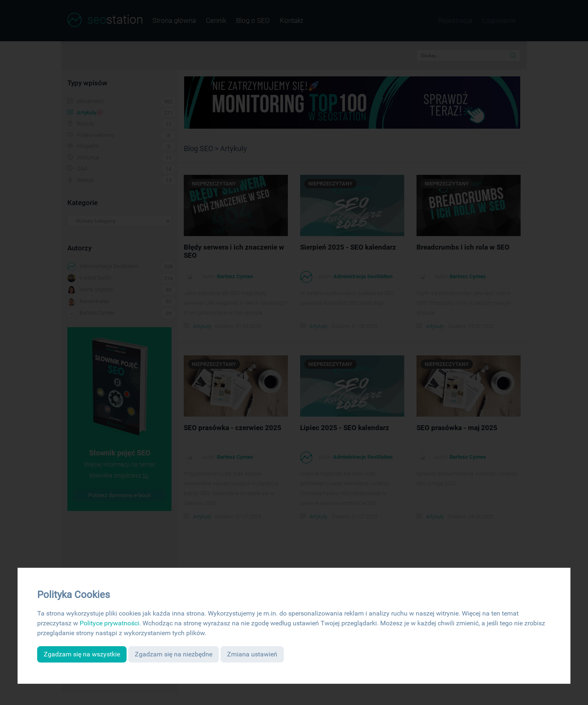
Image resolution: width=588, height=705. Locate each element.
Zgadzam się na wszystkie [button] (82, 654)
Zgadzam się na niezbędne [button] (174, 654)
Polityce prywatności (109, 623)
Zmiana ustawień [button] (252, 654)
